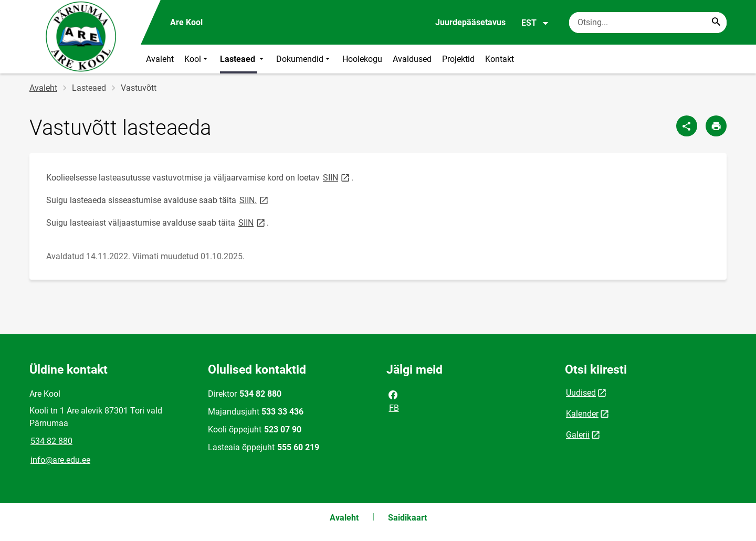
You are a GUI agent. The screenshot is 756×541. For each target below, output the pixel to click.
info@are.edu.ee (60, 460)
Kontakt (500, 59)
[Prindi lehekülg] (716, 126)
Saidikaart (407, 518)
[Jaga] (687, 126)
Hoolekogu (362, 59)
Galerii (578, 435)
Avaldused (412, 59)
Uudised (581, 393)
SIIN (337, 177)
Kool (197, 59)
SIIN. (255, 200)
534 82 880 (51, 441)
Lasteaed (243, 59)
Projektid (458, 59)
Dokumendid (304, 59)
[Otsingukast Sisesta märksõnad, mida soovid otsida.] (648, 23)
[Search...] (716, 23)
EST (535, 23)
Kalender (582, 414)
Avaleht (160, 59)
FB (393, 400)
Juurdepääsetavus (470, 22)
